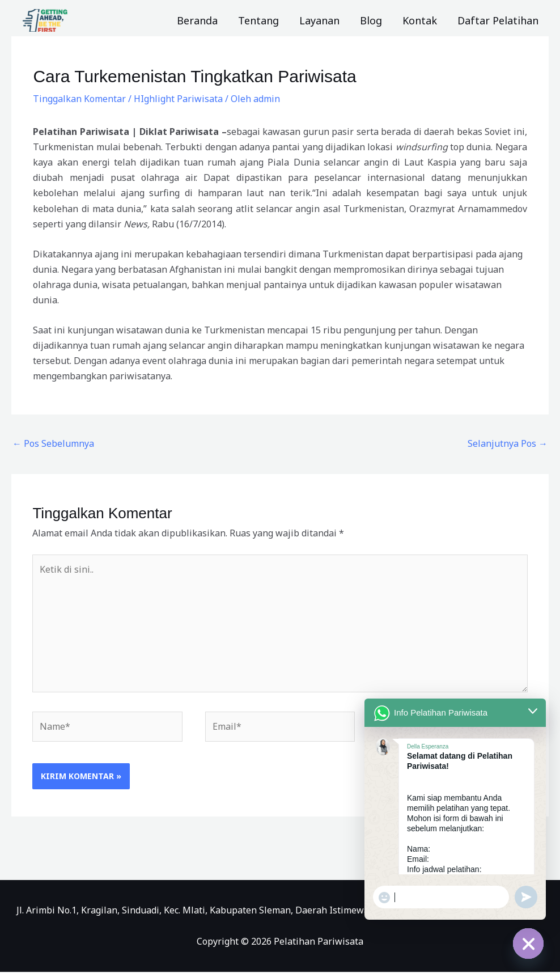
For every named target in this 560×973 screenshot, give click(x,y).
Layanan (319, 20)
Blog (371, 20)
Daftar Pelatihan (498, 20)
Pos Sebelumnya (53, 443)
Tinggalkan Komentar (79, 99)
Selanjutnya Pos (508, 443)
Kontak (420, 20)
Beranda (197, 20)
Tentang (258, 20)
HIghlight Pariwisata (178, 99)
